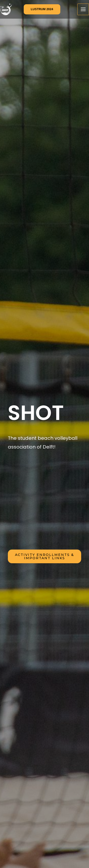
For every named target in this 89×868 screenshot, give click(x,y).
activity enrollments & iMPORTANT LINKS (44, 556)
